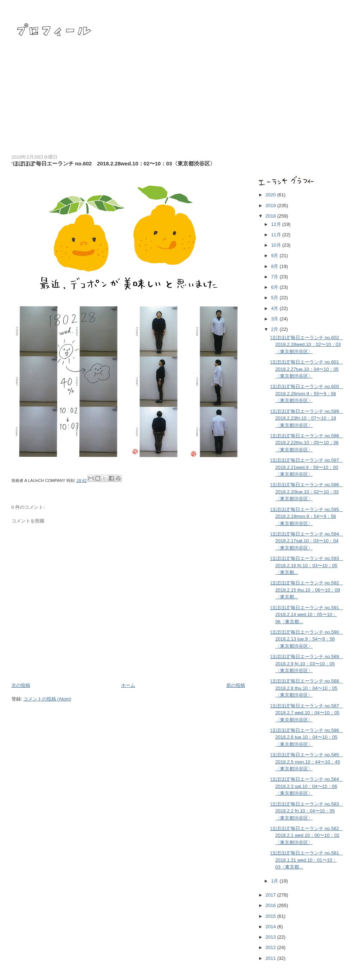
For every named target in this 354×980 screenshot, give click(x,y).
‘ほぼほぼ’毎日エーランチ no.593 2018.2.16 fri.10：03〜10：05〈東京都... (307, 565)
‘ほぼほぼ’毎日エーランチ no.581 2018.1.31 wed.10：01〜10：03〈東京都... (307, 860)
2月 (275, 329)
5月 (275, 298)
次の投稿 (21, 685)
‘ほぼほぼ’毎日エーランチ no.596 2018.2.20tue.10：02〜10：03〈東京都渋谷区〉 (307, 492)
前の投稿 (236, 685)
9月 (275, 256)
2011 (272, 958)
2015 (272, 916)
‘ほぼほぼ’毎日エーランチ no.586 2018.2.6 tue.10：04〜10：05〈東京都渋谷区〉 (307, 737)
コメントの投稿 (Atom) (47, 699)
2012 (272, 947)
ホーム (128, 685)
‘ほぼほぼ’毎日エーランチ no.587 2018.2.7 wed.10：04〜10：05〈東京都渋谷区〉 (307, 713)
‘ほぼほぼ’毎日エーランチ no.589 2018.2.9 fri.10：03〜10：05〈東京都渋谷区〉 (307, 664)
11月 (277, 235)
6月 (275, 287)
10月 (277, 245)
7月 (275, 277)
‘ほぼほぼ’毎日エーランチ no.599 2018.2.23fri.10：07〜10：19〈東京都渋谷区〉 (307, 418)
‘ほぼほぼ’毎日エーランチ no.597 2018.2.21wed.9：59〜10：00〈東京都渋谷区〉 (307, 467)
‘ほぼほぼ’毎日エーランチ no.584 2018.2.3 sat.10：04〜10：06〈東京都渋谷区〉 (307, 786)
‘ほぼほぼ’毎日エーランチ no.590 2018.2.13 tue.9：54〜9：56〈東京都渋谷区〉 (307, 639)
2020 (272, 195)
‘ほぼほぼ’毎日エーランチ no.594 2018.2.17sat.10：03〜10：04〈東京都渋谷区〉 (307, 541)
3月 (275, 319)
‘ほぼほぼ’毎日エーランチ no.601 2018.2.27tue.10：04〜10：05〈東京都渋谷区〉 (307, 369)
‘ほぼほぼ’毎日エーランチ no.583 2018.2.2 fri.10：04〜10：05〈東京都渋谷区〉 (307, 811)
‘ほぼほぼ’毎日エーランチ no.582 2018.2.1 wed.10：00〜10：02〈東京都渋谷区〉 (307, 835)
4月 (275, 308)
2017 (272, 895)
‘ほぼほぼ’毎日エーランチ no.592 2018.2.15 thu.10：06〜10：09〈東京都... (307, 590)
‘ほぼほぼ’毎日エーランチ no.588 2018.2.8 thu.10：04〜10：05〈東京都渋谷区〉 (307, 688)
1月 (275, 881)
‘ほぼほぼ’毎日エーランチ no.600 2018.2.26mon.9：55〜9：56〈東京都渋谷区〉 (307, 393)
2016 (272, 905)
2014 (272, 927)
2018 (272, 216)
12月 (277, 224)
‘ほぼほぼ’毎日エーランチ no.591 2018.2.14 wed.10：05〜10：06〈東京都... (307, 615)
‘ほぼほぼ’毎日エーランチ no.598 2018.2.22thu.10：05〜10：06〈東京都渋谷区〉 (307, 443)
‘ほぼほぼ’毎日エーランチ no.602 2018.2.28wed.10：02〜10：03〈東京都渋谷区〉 (307, 345)
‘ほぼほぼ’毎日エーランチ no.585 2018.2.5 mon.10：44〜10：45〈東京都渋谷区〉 (307, 762)
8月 (275, 266)
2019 (272, 206)
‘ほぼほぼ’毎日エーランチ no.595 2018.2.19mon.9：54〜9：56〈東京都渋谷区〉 (307, 516)
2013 (272, 937)
